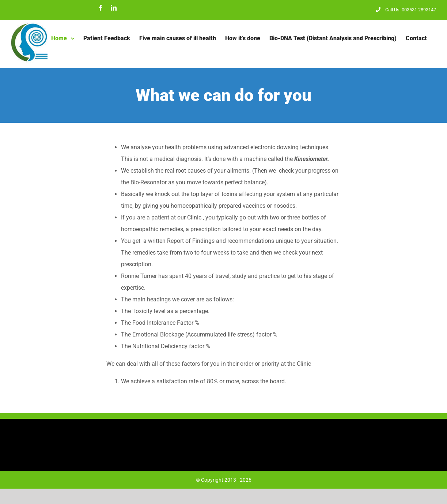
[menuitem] (63, 38)
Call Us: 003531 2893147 (406, 10)
